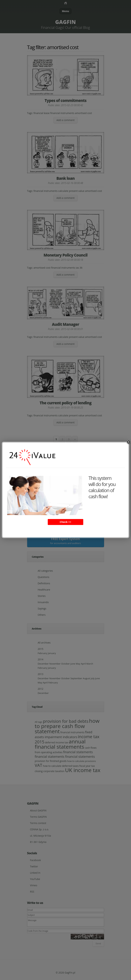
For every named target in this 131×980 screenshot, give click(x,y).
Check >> (65, 522)
